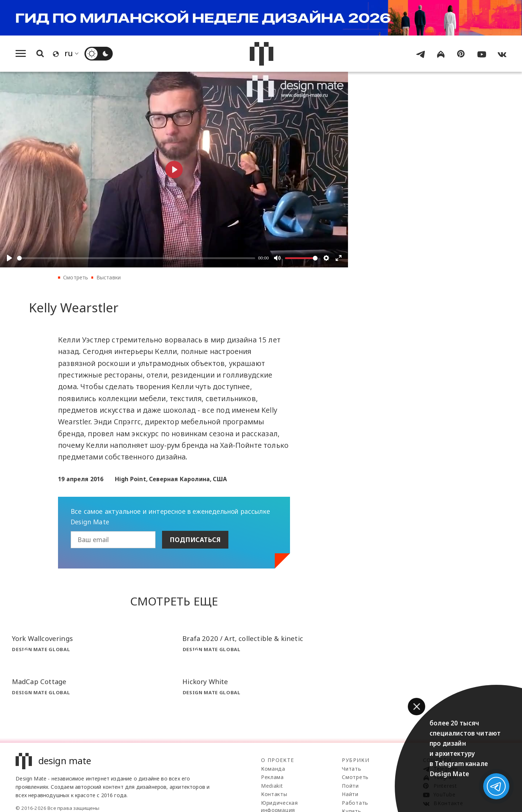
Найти (350, 794)
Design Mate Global (41, 649)
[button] (417, 707)
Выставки (109, 277)
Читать (351, 769)
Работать (355, 803)
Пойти (350, 786)
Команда (273, 769)
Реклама (272, 777)
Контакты (274, 794)
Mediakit (272, 786)
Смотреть (76, 277)
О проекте (278, 760)
